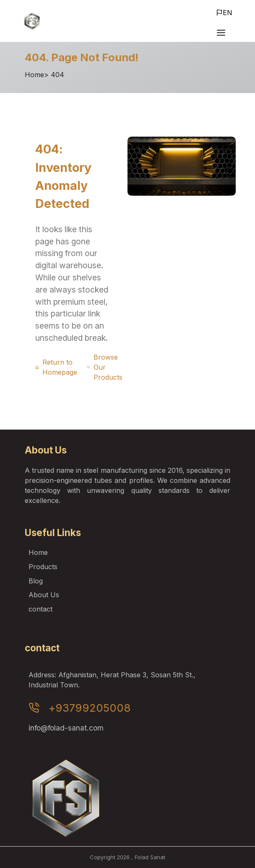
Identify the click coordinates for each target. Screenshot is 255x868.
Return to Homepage (56, 367)
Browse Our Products (104, 367)
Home (34, 75)
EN (224, 13)
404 (57, 75)
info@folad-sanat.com (66, 728)
